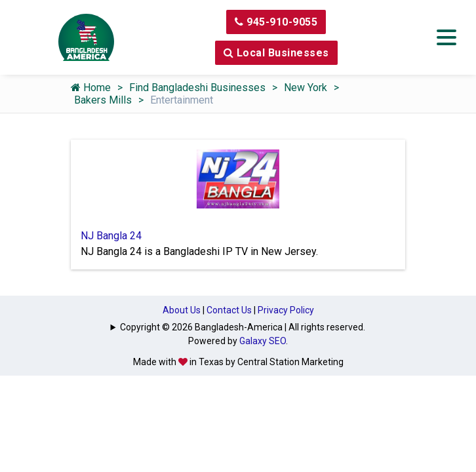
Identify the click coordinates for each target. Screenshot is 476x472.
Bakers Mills (103, 100)
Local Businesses (276, 53)
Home (91, 88)
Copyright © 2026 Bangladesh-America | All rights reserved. (243, 327)
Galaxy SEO (263, 341)
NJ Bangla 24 (111, 236)
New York (306, 88)
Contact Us (229, 310)
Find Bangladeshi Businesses (197, 88)
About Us (182, 310)
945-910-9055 (276, 22)
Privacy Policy (286, 310)
